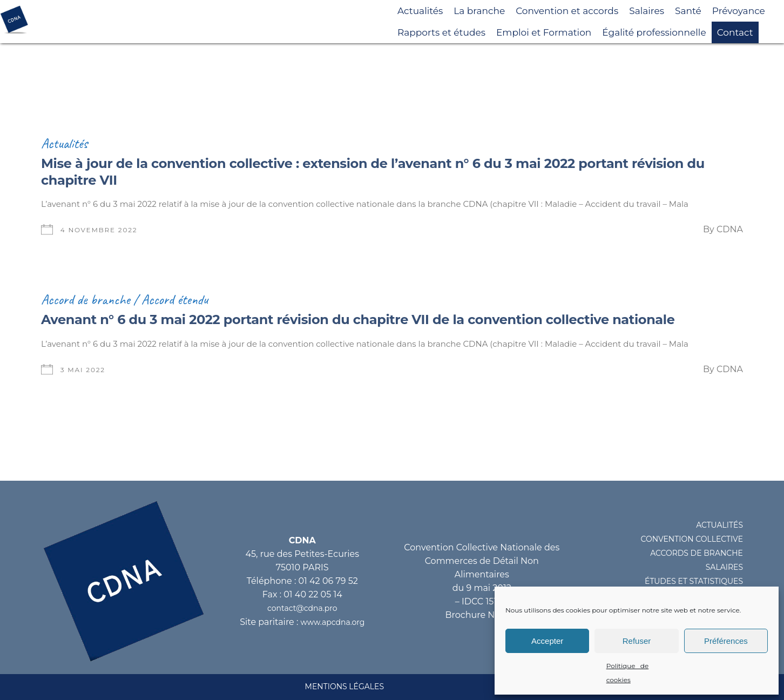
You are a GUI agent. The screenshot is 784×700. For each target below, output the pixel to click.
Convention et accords (567, 11)
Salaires (647, 11)
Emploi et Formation (544, 32)
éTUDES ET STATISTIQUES (694, 581)
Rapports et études (441, 32)
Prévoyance (739, 11)
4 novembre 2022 (99, 230)
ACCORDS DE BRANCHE (697, 553)
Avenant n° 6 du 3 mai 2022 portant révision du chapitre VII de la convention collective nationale (358, 319)
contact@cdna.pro (302, 608)
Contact (735, 32)
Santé (688, 11)
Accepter (547, 641)
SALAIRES (724, 567)
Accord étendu (175, 299)
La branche (479, 11)
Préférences (726, 641)
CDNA (730, 229)
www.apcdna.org (333, 622)
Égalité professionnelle (654, 32)
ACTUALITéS (719, 525)
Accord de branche (86, 299)
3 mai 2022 (83, 370)
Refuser (637, 641)
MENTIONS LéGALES (344, 686)
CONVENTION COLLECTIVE (692, 539)
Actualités (420, 11)
